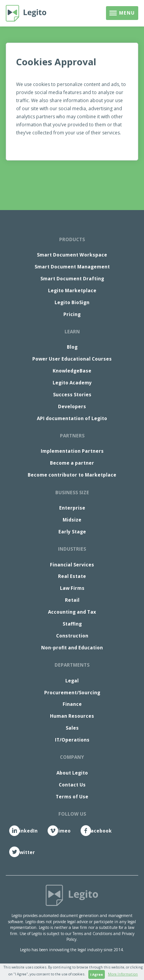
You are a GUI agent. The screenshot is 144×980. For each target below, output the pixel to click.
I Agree (97, 974)
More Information (123, 974)
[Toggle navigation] (122, 13)
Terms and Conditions (92, 934)
